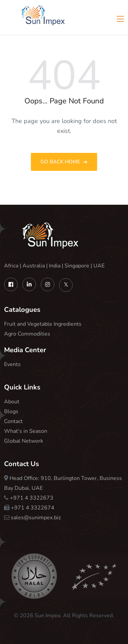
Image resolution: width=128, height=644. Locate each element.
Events (12, 364)
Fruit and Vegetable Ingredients (43, 324)
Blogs (11, 411)
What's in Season (26, 431)
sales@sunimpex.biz (36, 518)
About (12, 402)
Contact (13, 421)
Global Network (24, 441)
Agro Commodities (27, 334)
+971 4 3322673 (32, 498)
